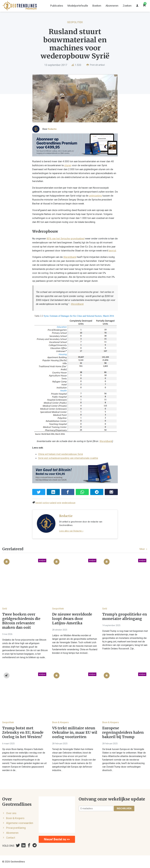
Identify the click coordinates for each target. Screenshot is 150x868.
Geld (5, 609)
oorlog (46, 503)
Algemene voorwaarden (20, 823)
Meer (144, 549)
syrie (59, 503)
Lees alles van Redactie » (71, 531)
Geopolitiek (75, 22)
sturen (68, 165)
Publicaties (57, 6)
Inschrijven (124, 808)
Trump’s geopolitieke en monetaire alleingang (125, 617)
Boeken (97, 6)
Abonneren (112, 6)
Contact (11, 838)
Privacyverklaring (16, 828)
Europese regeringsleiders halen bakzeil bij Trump (123, 733)
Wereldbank (70, 257)
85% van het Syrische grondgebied (66, 239)
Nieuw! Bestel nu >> (57, 839)
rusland (53, 503)
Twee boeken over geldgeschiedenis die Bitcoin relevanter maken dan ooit (21, 621)
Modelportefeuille (78, 6)
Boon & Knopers (60, 722)
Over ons (11, 813)
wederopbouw (69, 503)
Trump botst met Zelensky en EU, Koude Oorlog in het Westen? (23, 733)
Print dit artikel (96, 65)
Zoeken (127, 6)
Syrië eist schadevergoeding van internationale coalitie (68, 458)
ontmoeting (95, 196)
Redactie (52, 129)
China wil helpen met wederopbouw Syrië (60, 454)
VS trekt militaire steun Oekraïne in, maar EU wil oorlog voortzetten (75, 733)
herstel (39, 503)
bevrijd (112, 251)
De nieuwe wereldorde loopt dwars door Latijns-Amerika (72, 619)
